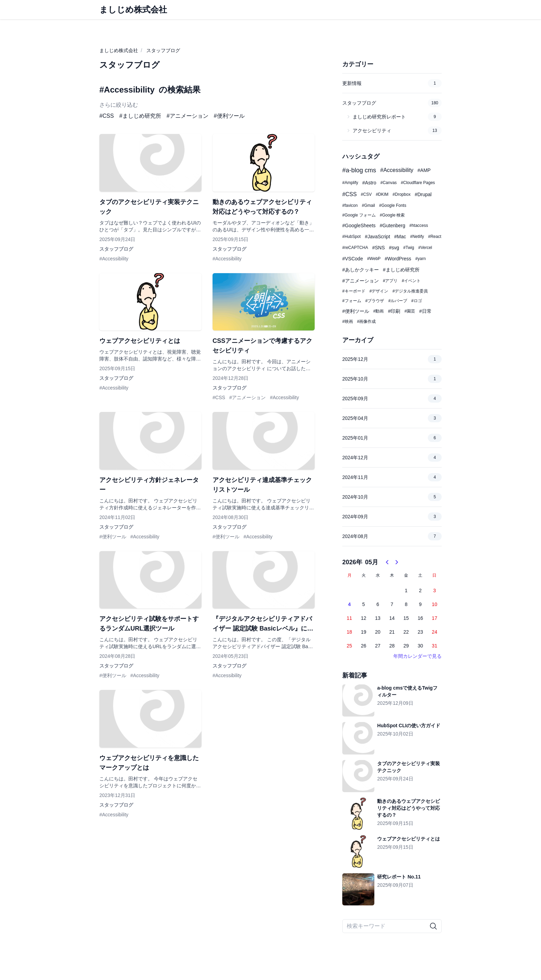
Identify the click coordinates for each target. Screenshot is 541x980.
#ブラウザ (375, 301)
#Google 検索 (392, 215)
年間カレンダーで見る (417, 656)
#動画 (379, 311)
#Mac (400, 237)
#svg (394, 248)
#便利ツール (229, 116)
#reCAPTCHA (355, 248)
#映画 (348, 321)
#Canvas (388, 183)
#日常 (425, 311)
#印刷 (394, 311)
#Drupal (423, 194)
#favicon (350, 205)
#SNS (379, 248)
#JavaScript (377, 237)
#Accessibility (127, 90)
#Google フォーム (359, 215)
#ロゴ (417, 301)
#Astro (369, 183)
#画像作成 (367, 321)
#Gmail (368, 205)
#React (435, 237)
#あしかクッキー (361, 270)
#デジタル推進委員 (410, 291)
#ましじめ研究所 (140, 116)
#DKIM (382, 194)
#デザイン (379, 291)
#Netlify (417, 237)
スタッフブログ (163, 50)
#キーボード (354, 291)
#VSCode (353, 259)
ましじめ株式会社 (119, 50)
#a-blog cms (359, 170)
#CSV (366, 194)
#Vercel (425, 248)
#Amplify (350, 183)
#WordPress (398, 259)
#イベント (411, 281)
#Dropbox (402, 194)
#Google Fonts (393, 205)
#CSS (107, 116)
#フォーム (352, 301)
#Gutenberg (393, 225)
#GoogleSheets (359, 225)
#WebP (374, 259)
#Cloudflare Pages (418, 183)
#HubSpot (351, 237)
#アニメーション (188, 116)
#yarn (421, 259)
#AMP (424, 170)
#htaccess (419, 225)
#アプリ (390, 281)
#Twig (409, 248)
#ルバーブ (398, 301)
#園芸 (410, 311)
